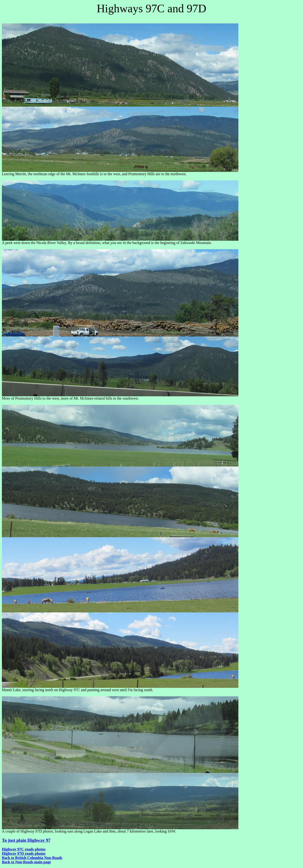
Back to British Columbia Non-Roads (32, 858)
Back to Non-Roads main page (26, 862)
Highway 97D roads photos (24, 853)
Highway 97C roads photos (24, 849)
